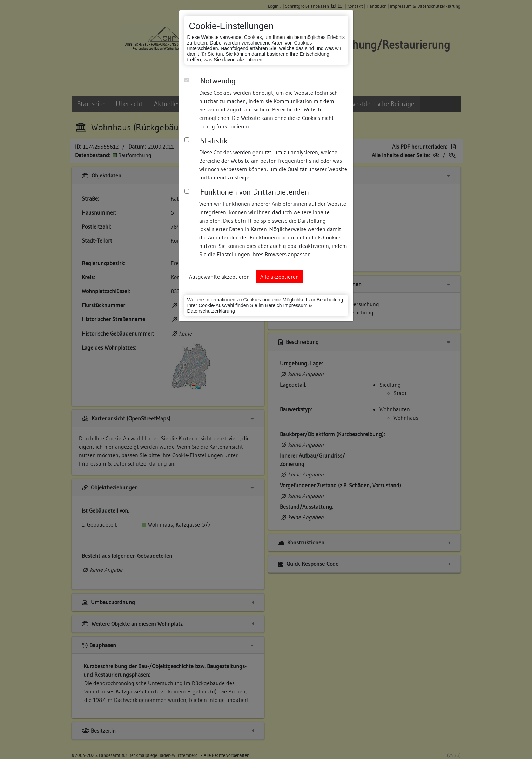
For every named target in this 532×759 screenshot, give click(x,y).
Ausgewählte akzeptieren (219, 277)
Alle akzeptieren (280, 277)
